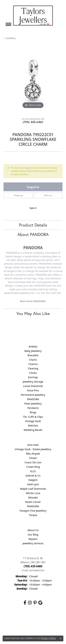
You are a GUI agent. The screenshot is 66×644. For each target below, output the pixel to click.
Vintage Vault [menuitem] (33, 421)
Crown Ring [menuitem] (33, 467)
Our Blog (33, 535)
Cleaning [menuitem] (33, 368)
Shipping (18, 195)
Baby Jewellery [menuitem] (33, 351)
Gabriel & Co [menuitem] (33, 476)
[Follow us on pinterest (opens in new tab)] (35, 603)
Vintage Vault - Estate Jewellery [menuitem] (33, 449)
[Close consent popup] (61, 638)
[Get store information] (33, 571)
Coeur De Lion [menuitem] (33, 462)
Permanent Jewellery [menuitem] (33, 395)
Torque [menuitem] (33, 515)
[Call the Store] (33, 566)
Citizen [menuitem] (33, 458)
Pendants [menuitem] (33, 408)
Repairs (33, 539)
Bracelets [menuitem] (33, 355)
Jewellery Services (33, 543)
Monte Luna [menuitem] (33, 493)
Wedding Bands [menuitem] (33, 430)
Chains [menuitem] (33, 360)
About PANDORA (33, 234)
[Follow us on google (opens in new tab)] (40, 603)
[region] (33, 80)
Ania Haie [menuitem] (33, 445)
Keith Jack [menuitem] (33, 484)
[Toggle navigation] (8, 24)
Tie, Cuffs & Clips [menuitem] (33, 417)
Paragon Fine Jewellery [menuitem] (33, 511)
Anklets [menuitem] (33, 346)
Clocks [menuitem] (33, 373)
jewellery (11, 38)
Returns (48, 195)
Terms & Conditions (19, 626)
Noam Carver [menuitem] (33, 502)
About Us (33, 530)
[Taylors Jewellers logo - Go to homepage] (33, 16)
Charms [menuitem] (33, 364)
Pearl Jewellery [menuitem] (33, 404)
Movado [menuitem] (33, 497)
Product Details (33, 225)
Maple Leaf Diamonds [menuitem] (33, 489)
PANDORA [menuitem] (33, 399)
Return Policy (24, 619)
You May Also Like (33, 313)
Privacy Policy (42, 619)
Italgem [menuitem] (33, 480)
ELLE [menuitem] (33, 471)
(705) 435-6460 (33, 122)
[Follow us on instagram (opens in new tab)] (30, 603)
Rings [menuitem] (33, 412)
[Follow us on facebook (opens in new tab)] (25, 603)
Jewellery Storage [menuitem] (33, 382)
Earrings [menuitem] (33, 377)
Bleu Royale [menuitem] (33, 454)
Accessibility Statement (45, 626)
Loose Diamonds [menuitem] (33, 386)
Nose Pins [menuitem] (33, 390)
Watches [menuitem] (33, 425)
